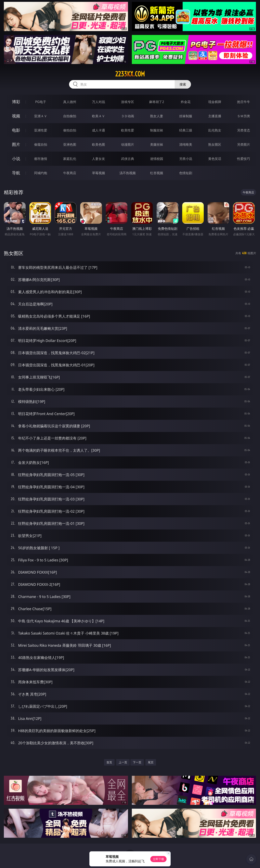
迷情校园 (157, 159)
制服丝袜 (157, 130)
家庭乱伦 (70, 159)
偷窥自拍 (41, 144)
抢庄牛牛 (244, 102)
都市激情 (41, 159)
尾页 (151, 762)
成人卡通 (99, 130)
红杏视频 (157, 173)
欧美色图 (99, 144)
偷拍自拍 (70, 130)
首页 (109, 762)
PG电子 (41, 102)
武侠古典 (128, 159)
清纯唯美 (186, 144)
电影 (16, 130)
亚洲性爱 (41, 130)
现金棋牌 (215, 102)
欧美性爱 (128, 130)
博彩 (16, 102)
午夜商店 (70, 173)
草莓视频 (99, 173)
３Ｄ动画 (128, 116)
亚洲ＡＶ (41, 116)
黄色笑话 (215, 159)
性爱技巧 (244, 159)
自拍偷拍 (70, 116)
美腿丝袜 (157, 144)
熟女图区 (215, 144)
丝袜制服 (186, 116)
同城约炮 (41, 173)
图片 (16, 144)
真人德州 (70, 102)
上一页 (123, 762)
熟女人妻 (157, 116)
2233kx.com (130, 74)
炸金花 (186, 102)
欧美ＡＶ (99, 116)
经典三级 (186, 130)
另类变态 (244, 130)
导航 (16, 173)
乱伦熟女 (215, 130)
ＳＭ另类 (244, 116)
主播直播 (215, 116)
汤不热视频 (128, 173)
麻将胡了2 (157, 102)
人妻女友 (99, 159)
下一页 (137, 762)
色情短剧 (186, 173)
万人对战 (99, 102)
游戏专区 (128, 102)
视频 (16, 116)
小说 (16, 159)
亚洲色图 (70, 144)
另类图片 (244, 144)
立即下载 (158, 859)
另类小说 (186, 159)
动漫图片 (128, 144)
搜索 (183, 84)
